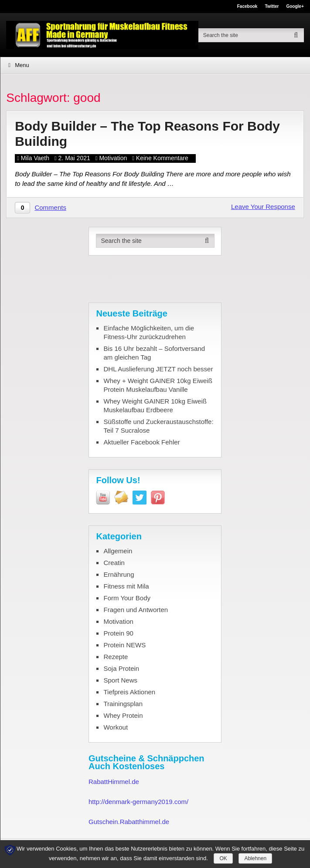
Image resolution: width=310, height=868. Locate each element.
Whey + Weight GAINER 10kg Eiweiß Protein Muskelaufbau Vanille (158, 385)
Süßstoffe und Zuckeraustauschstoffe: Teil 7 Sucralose (158, 426)
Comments (50, 207)
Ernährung (119, 574)
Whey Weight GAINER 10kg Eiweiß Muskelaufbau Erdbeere (155, 405)
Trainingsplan (123, 704)
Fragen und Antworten (136, 610)
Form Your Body (127, 598)
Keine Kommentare (162, 158)
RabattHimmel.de (114, 782)
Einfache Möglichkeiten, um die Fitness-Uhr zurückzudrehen (149, 332)
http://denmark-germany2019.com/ (138, 802)
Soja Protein (121, 668)
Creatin (114, 563)
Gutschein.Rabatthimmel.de (129, 822)
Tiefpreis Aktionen (129, 692)
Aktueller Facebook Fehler (141, 442)
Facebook (247, 7)
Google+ (295, 7)
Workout (116, 727)
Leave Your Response (263, 207)
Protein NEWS (124, 645)
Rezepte (116, 657)
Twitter (272, 7)
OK (223, 858)
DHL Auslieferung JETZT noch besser (158, 369)
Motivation (113, 158)
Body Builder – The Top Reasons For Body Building (147, 134)
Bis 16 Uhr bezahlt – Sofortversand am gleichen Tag (154, 353)
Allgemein (118, 551)
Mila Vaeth (35, 158)
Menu (22, 65)
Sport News (120, 680)
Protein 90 (118, 633)
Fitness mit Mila (126, 586)
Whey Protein (123, 715)
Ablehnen (255, 858)
